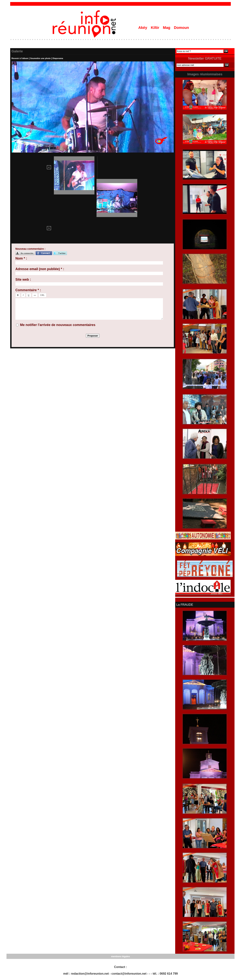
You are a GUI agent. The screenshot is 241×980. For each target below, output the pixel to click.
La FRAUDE (184, 604)
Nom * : (21, 198)
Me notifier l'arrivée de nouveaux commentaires (58, 264)
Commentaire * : (28, 230)
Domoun (181, 28)
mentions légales (120, 956)
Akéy (143, 28)
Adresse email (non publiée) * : (40, 208)
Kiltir (155, 28)
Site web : (23, 219)
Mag (167, 28)
